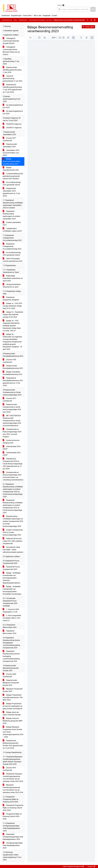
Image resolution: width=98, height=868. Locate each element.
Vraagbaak (46, 16)
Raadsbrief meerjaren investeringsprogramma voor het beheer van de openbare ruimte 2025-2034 (13, 778)
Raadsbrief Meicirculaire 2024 (9, 632)
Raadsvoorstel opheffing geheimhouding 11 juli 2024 (12, 70)
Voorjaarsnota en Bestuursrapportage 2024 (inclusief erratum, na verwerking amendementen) (13, 476)
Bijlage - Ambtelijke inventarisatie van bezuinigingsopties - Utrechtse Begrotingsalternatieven (12, 578)
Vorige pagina (88, 27)
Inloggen (91, 866)
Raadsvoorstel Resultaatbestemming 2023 (13, 367)
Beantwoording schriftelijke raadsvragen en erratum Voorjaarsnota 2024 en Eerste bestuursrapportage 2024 (13, 521)
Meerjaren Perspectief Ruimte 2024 (13, 690)
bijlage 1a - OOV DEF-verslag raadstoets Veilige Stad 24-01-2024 (13, 306)
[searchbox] (73, 9)
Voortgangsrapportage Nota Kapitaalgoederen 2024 (13, 845)
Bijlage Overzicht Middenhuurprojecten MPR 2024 (13, 721)
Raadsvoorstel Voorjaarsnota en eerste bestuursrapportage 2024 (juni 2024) (12, 408)
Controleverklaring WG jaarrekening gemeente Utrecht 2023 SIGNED (13, 176)
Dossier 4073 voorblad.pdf (9, 400)
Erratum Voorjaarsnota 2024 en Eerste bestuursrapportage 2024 (13, 532)
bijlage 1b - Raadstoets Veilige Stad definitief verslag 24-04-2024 (13, 315)
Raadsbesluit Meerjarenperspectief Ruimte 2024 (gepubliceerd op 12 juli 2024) (13, 744)
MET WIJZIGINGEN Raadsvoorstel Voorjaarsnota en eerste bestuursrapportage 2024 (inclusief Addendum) (12, 421)
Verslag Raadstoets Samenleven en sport (12, 286)
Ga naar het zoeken (0, 1)
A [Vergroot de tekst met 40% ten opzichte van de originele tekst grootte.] (95, 20)
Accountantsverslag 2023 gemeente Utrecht (12, 184)
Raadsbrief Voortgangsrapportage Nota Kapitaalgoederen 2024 (13, 837)
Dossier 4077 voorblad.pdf (9, 139)
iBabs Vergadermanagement (73, 866)
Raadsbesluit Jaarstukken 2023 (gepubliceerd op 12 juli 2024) (11, 192)
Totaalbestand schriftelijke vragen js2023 (12, 230)
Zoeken (60, 5)
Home (15, 20)
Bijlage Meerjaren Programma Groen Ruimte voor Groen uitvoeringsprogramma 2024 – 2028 (13, 732)
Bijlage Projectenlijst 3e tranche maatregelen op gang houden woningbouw (13, 706)
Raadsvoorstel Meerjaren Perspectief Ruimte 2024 (11, 683)
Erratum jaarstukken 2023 (12, 224)
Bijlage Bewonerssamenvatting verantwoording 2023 (11, 161)
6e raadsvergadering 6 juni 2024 (13, 112)
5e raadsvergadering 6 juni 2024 (13, 106)
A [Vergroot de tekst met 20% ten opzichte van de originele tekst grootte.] (91, 20)
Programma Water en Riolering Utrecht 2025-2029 (12, 816)
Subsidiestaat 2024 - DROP (12, 448)
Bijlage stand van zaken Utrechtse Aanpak (12, 713)
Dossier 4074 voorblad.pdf (9, 769)
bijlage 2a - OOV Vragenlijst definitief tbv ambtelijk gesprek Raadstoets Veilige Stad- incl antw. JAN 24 (12, 326)
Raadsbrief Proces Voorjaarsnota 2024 (11, 568)
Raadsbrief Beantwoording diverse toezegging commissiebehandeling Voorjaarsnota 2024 (11, 656)
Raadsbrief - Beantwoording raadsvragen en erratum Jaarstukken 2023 (11, 215)
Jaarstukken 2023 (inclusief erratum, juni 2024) (11, 153)
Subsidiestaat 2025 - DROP (12, 454)
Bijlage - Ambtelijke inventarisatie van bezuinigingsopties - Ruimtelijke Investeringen (12, 590)
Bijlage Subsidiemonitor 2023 (11, 169)
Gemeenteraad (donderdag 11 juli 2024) (40, 20)
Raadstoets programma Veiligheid (11, 299)
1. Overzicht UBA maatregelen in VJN (11, 611)
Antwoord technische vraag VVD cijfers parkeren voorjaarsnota (13, 541)
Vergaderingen (16, 16)
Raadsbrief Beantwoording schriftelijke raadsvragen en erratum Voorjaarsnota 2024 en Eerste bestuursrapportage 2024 (13, 506)
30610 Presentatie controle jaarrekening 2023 (13, 260)
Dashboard (6, 16)
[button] (93, 9)
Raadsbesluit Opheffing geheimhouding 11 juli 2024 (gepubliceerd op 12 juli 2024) (12, 88)
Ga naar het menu (1, 1)
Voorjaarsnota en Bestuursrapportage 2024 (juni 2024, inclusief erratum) (12, 433)
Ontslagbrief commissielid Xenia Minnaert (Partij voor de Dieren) (11, 51)
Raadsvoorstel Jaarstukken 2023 (10, 145)
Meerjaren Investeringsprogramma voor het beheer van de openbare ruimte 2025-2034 (13, 789)
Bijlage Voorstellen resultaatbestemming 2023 (12, 373)
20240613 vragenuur (12, 128)
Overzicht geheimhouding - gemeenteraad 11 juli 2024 (12, 78)
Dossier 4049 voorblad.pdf (9, 675)
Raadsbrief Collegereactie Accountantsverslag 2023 (12, 246)
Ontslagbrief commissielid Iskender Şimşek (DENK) (11, 41)
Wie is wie (38, 16)
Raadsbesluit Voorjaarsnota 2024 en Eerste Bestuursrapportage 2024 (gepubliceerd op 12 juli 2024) (13, 464)
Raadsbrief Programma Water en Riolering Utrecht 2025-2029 (13, 808)
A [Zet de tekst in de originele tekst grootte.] (88, 20)
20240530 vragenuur (12, 124)
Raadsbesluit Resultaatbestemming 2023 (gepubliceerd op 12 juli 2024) (13, 382)
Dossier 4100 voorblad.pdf (9, 361)
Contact (54, 16)
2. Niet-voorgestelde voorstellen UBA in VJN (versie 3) (12, 618)
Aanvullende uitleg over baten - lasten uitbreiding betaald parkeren (13, 550)
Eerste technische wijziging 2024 (11, 442)
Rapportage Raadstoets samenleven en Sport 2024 (13, 278)
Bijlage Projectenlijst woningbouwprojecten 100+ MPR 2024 (13, 697)
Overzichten (27, 16)
